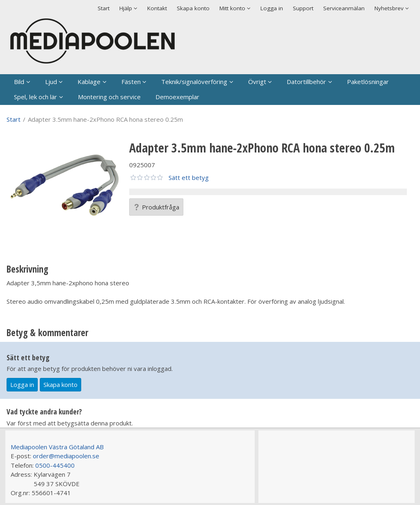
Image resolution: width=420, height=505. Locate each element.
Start (104, 8)
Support (303, 8)
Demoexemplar (177, 97)
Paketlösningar (368, 82)
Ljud (51, 82)
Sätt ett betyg (189, 177)
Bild (19, 82)
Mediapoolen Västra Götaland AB (57, 447)
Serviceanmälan (344, 8)
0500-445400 (55, 465)
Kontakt (157, 8)
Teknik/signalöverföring (194, 82)
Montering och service (109, 97)
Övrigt (257, 82)
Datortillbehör (306, 82)
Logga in (272, 8)
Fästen (131, 82)
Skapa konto (193, 8)
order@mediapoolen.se (66, 456)
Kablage (89, 82)
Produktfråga (156, 207)
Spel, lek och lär (35, 97)
